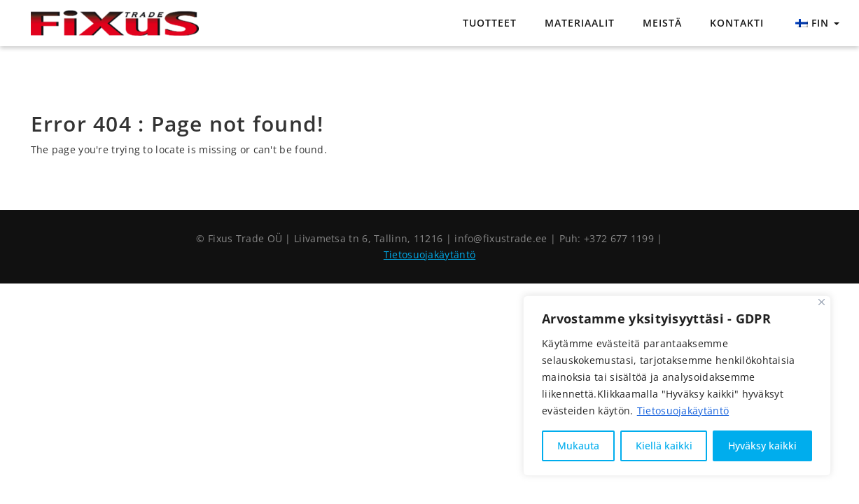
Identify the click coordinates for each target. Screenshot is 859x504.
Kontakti (737, 23)
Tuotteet (490, 23)
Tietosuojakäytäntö (683, 411)
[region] (677, 386)
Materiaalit (580, 23)
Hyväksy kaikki (762, 446)
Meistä (662, 23)
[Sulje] (822, 302)
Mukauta (578, 446)
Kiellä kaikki (664, 446)
